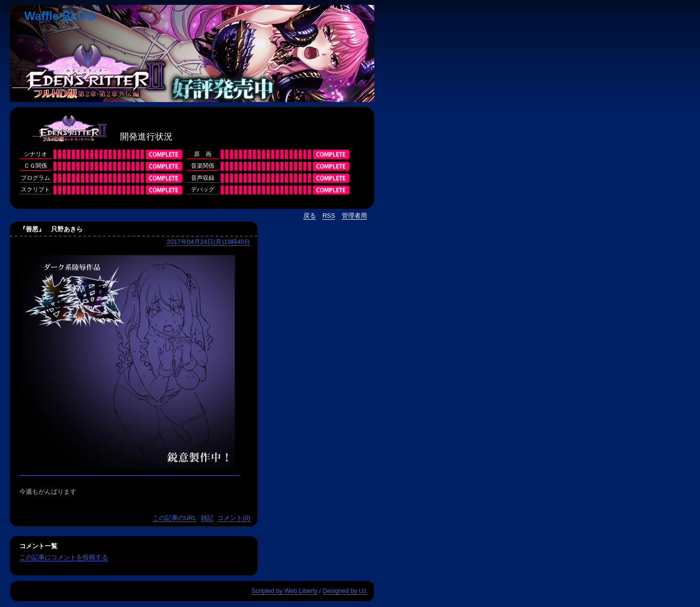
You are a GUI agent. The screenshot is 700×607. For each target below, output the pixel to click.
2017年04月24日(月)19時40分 (209, 242)
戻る (310, 216)
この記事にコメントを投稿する (64, 557)
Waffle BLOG (60, 16)
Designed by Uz (345, 591)
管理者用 (354, 216)
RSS (329, 216)
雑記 (207, 518)
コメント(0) (234, 518)
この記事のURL (175, 518)
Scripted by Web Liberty (284, 591)
